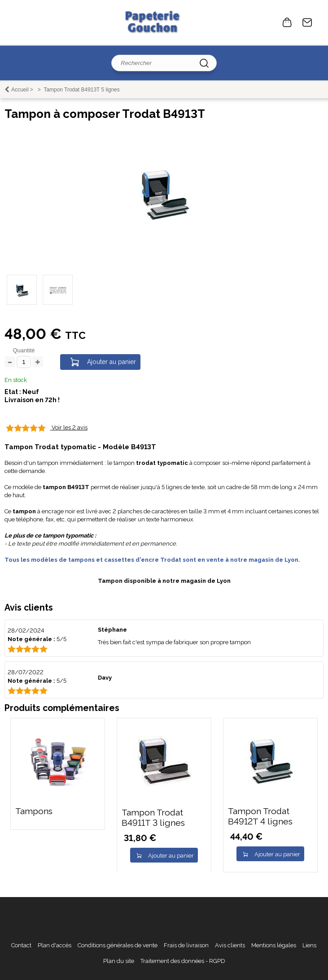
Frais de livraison (186, 945)
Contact (307, 22)
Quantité (24, 350)
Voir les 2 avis (70, 427)
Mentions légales (274, 945)
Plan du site (119, 961)
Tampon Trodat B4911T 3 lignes (153, 818)
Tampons (34, 811)
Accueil (20, 90)
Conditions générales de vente (118, 945)
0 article (287, 22)
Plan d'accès (55, 945)
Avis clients (230, 945)
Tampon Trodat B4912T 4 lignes (260, 816)
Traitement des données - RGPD (183, 961)
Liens (309, 945)
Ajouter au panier (112, 362)
